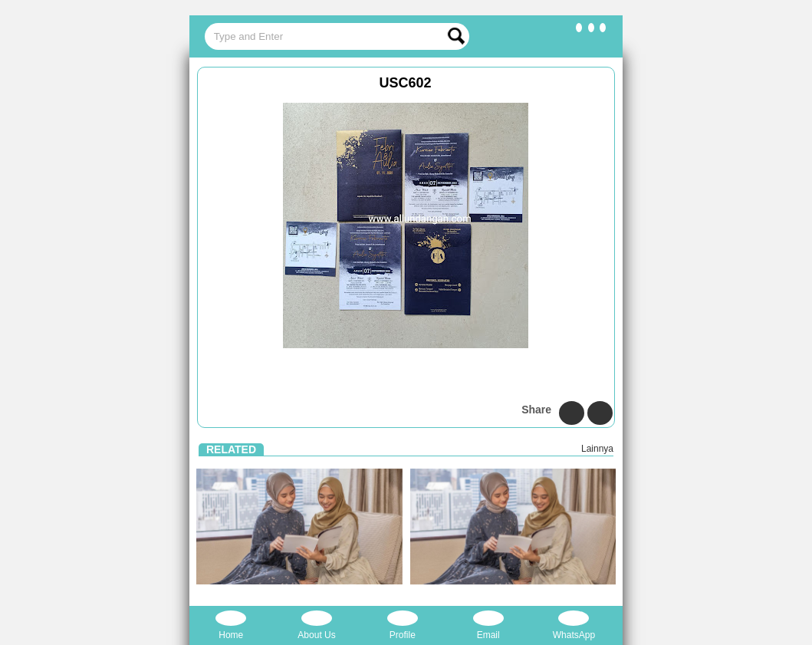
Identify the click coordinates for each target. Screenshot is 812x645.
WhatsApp (574, 625)
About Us (316, 625)
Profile (403, 625)
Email (488, 625)
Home (231, 625)
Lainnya (597, 449)
